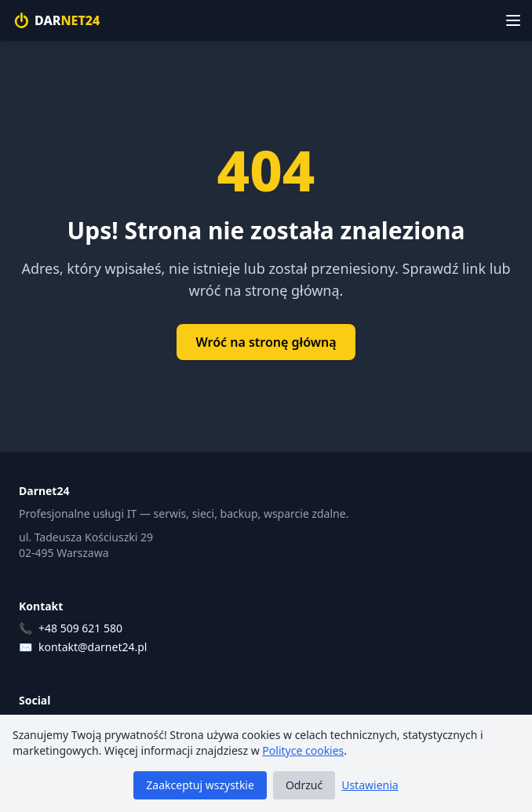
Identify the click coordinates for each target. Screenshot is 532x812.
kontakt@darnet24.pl (93, 647)
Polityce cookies (303, 750)
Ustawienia (370, 785)
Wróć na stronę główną (266, 342)
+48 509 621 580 (80, 628)
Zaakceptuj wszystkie (200, 785)
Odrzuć (304, 785)
